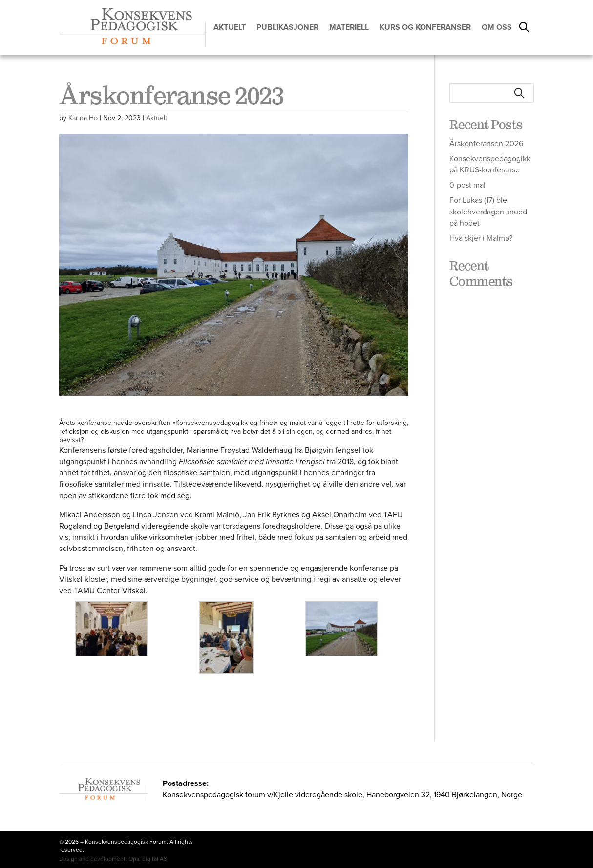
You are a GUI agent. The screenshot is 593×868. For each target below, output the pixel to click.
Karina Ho (83, 118)
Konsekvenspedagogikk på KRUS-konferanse (490, 164)
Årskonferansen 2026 (486, 143)
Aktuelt (230, 27)
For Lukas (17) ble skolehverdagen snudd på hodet (488, 211)
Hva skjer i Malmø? (481, 238)
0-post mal (467, 185)
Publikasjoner (287, 27)
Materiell (349, 27)
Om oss (497, 27)
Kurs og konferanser (425, 27)
